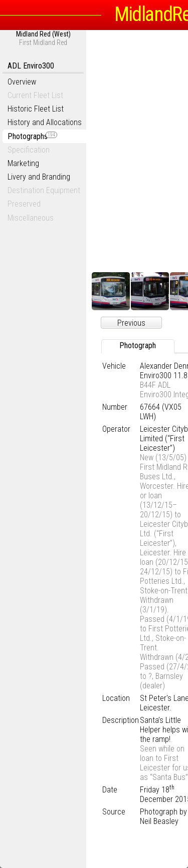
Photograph (138, 345)
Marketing (23, 163)
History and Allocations (45, 122)
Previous (131, 323)
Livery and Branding (39, 177)
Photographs (32, 136)
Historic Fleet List (36, 109)
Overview (22, 82)
